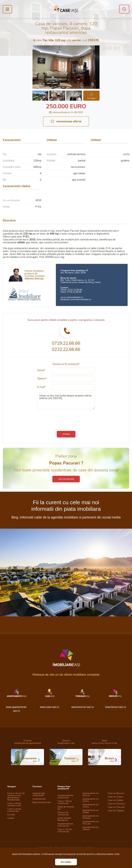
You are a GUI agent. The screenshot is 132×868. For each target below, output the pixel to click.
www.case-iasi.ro (50, 707)
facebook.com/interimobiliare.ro (76, 299)
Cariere (11, 818)
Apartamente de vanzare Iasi (65, 797)
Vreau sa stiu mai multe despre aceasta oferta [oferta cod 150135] (66, 401)
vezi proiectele (66, 479)
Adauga (102, 9)
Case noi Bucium (116, 793)
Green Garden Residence (64, 819)
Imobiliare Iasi (39, 799)
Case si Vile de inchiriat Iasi (65, 830)
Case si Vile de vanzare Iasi (65, 802)
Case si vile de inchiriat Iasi (14, 810)
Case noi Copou (115, 797)
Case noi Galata (115, 800)
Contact (11, 815)
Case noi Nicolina (116, 804)
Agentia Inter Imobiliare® (39, 794)
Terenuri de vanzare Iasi (63, 813)
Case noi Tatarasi (116, 811)
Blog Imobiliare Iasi (42, 802)
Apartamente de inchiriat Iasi (65, 825)
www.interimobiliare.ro (72, 297)
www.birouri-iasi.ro (115, 707)
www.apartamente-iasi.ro (17, 709)
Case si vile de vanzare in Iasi (14, 804)
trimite (66, 434)
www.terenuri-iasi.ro (82, 707)
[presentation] (66, 419)
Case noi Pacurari (116, 807)
